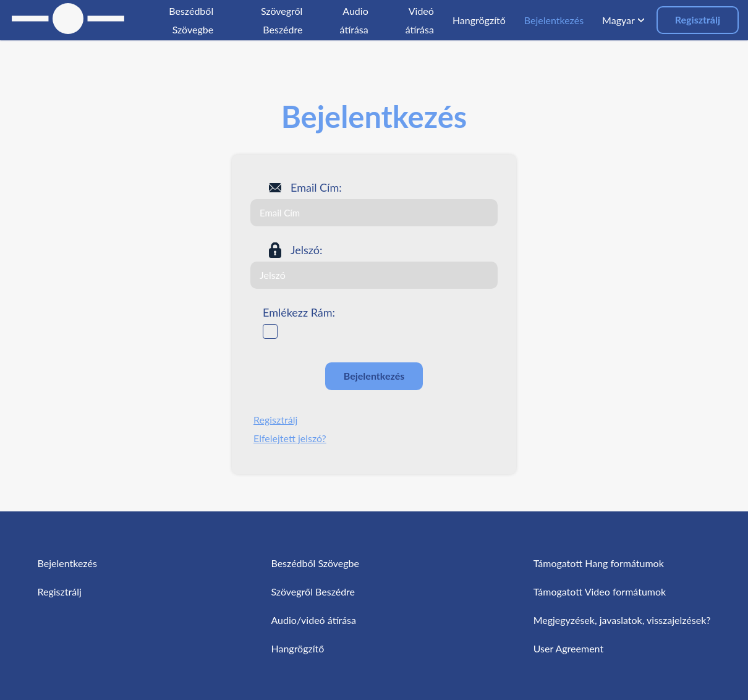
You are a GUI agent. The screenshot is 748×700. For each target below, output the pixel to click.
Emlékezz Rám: (299, 312)
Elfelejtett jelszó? (290, 438)
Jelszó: (307, 250)
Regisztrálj (698, 19)
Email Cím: (316, 187)
